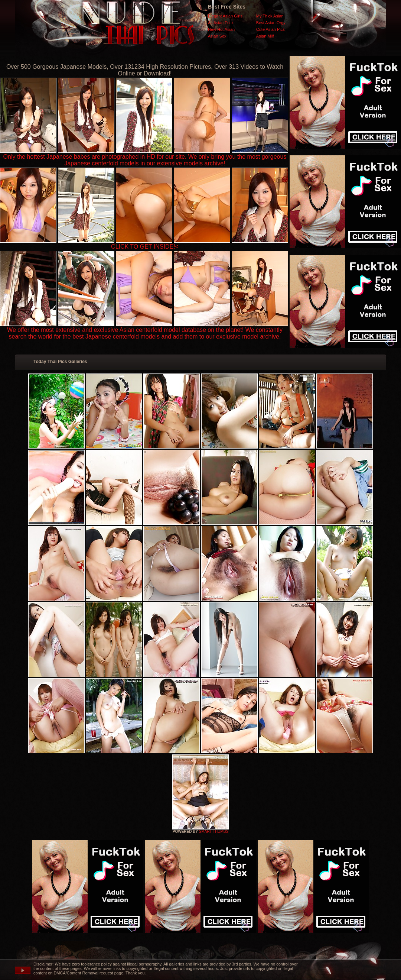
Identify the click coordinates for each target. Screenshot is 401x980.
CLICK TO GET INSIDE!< (145, 247)
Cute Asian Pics (270, 29)
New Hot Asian (221, 29)
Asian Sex (217, 36)
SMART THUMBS (214, 832)
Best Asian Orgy (271, 23)
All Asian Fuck (221, 23)
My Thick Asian (270, 16)
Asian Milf (265, 36)
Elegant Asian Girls (225, 16)
